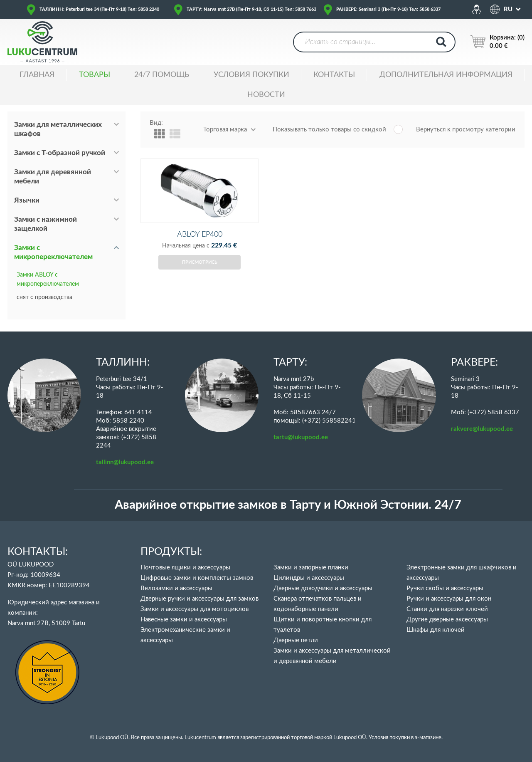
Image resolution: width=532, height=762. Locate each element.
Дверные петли (296, 640)
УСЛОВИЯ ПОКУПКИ (251, 75)
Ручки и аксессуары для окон (449, 599)
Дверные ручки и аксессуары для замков (199, 599)
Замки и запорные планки (311, 568)
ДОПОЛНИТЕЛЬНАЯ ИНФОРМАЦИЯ (446, 75)
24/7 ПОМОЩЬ (162, 75)
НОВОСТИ (266, 95)
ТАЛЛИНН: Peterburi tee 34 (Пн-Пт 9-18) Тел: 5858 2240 (99, 9)
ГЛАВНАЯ (37, 75)
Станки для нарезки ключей (447, 609)
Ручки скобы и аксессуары (445, 588)
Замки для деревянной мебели (53, 177)
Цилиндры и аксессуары (309, 578)
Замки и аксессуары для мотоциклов (195, 609)
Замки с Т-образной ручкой (60, 153)
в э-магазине (426, 738)
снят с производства (44, 297)
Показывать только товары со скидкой (329, 130)
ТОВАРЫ (95, 75)
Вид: (156, 123)
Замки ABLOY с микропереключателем (48, 280)
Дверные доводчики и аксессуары (323, 588)
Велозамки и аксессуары (176, 588)
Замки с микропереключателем (53, 252)
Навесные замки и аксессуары (184, 620)
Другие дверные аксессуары (447, 620)
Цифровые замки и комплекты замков (197, 578)
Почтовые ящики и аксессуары (185, 568)
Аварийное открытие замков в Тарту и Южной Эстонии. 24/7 (288, 505)
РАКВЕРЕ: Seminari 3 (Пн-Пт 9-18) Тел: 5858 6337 (388, 9)
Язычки (27, 200)
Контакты (334, 75)
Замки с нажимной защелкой (46, 224)
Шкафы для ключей (436, 630)
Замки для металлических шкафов (58, 129)
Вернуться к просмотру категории (466, 130)
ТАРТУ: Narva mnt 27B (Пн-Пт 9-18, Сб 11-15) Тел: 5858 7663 (251, 9)
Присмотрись (200, 276)
